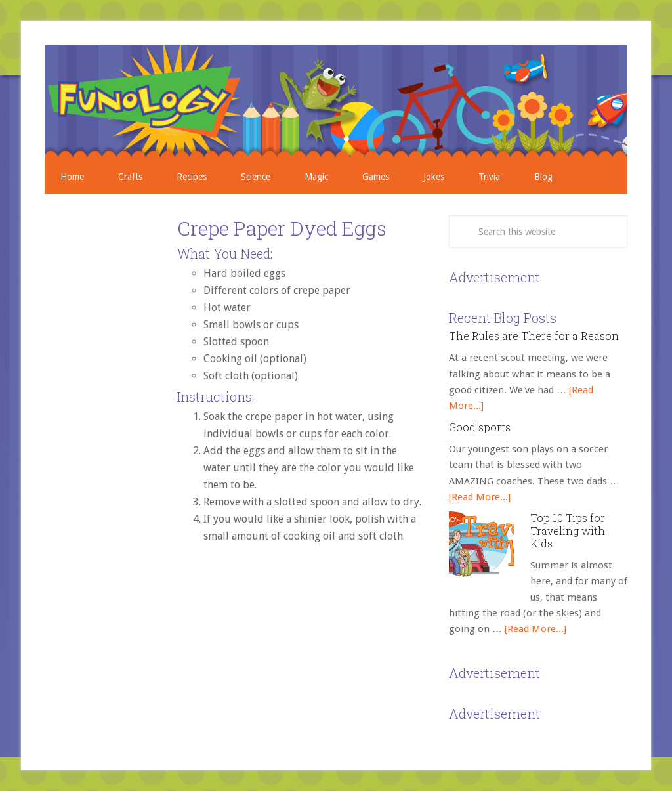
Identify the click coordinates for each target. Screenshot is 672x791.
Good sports (480, 427)
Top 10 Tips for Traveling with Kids (568, 530)
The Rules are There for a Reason (534, 336)
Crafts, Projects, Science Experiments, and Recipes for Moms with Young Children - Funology (336, 102)
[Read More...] (480, 497)
